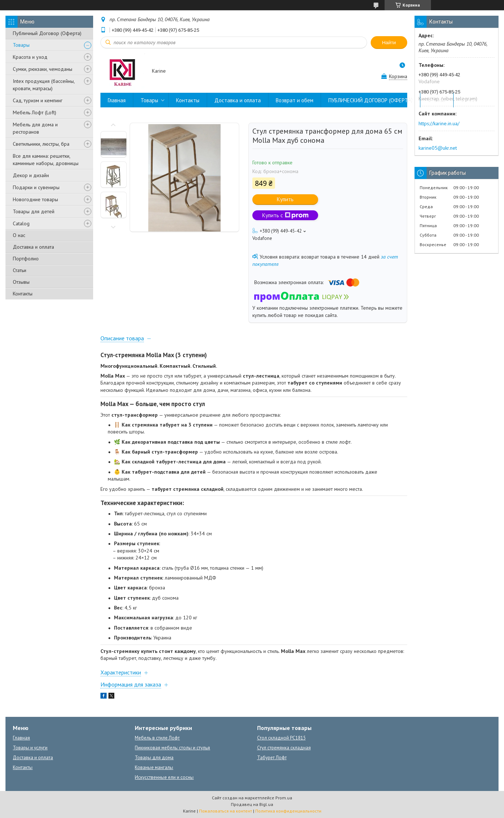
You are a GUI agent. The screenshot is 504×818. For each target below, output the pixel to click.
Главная (117, 100)
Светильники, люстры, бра (41, 144)
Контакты (23, 294)
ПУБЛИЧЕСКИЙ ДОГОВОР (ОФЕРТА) (371, 100)
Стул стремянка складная (284, 748)
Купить (285, 199)
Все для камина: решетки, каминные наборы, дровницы (46, 160)
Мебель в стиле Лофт (157, 738)
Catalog (21, 223)
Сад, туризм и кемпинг (38, 100)
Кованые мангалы (154, 767)
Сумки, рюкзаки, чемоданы (43, 69)
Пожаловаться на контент (226, 811)
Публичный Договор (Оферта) (47, 33)
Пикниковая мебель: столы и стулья (172, 748)
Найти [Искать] (389, 43)
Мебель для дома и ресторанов (35, 128)
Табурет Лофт (272, 758)
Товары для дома (154, 758)
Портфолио (26, 259)
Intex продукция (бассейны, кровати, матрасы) (44, 85)
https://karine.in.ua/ (439, 123)
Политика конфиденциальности (288, 811)
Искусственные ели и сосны (164, 777)
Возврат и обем (295, 100)
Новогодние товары (35, 199)
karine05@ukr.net (438, 148)
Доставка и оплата (33, 247)
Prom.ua (284, 798)
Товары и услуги (30, 748)
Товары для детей (34, 211)
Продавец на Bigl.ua (252, 804)
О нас (19, 235)
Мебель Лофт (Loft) (35, 112)
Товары (21, 45)
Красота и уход (30, 57)
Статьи (20, 270)
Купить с (285, 215)
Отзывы (21, 282)
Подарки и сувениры (36, 187)
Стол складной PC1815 (281, 738)
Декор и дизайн (31, 175)
